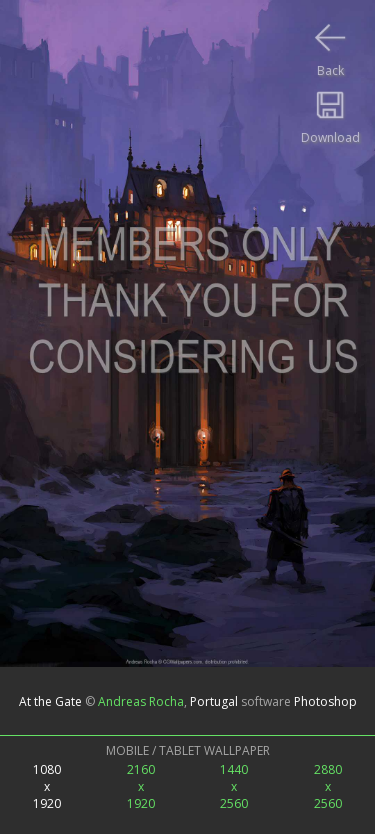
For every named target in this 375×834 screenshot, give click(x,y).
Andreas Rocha (141, 700)
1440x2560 (234, 786)
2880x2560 (328, 786)
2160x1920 (141, 786)
